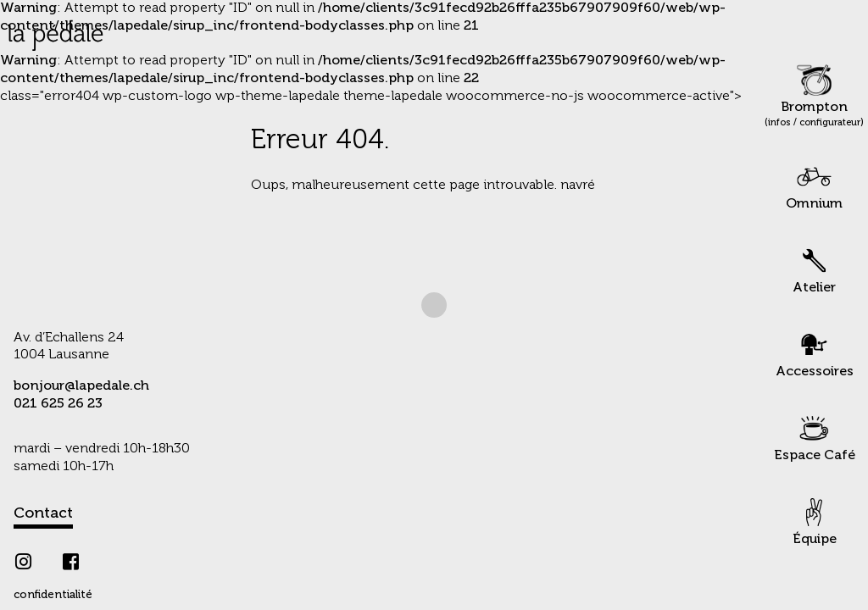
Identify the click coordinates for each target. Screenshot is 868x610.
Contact (43, 513)
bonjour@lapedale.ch (81, 386)
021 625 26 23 (58, 404)
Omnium (814, 184)
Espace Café (815, 436)
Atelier (814, 268)
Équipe (815, 520)
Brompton (814, 95)
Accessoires (815, 352)
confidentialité (53, 595)
